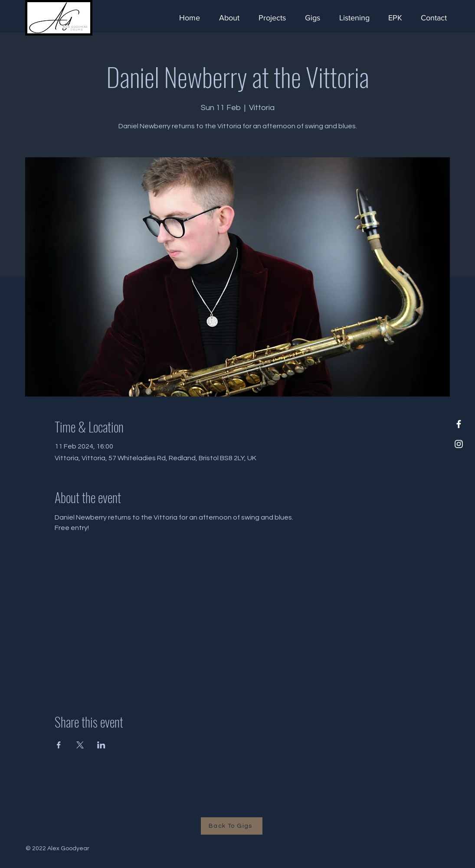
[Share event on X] (80, 745)
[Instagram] (459, 444)
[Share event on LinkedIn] (101, 745)
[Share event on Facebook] (59, 745)
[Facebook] (459, 424)
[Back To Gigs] (232, 826)
